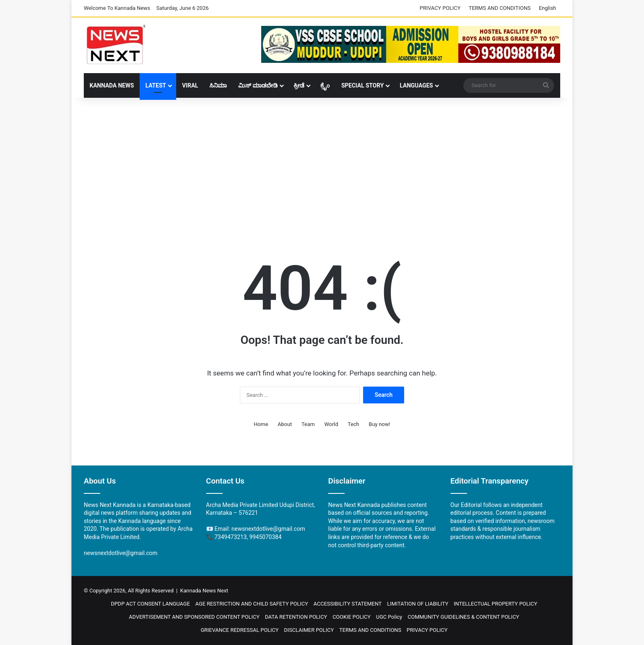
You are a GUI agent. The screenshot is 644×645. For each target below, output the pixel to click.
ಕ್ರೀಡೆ (299, 85)
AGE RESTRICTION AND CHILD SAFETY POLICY (252, 604)
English (547, 8)
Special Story (362, 85)
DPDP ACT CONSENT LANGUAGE (150, 604)
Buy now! (379, 424)
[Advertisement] (322, 164)
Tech (354, 424)
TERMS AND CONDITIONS (500, 8)
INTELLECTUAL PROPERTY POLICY (496, 604)
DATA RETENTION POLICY (296, 617)
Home (261, 424)
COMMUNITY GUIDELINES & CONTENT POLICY (464, 617)
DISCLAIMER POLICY (309, 630)
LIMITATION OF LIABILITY (418, 604)
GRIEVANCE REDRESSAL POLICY (239, 630)
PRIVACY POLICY (440, 8)
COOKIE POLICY (352, 617)
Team (308, 424)
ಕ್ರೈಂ (325, 85)
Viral (190, 85)
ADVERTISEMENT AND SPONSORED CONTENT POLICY (194, 617)
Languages (416, 85)
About (285, 424)
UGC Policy (389, 617)
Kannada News (112, 85)
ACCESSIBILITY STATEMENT (347, 604)
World (331, 424)
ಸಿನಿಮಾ (218, 85)
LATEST (156, 85)
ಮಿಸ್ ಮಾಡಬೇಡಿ (258, 85)
